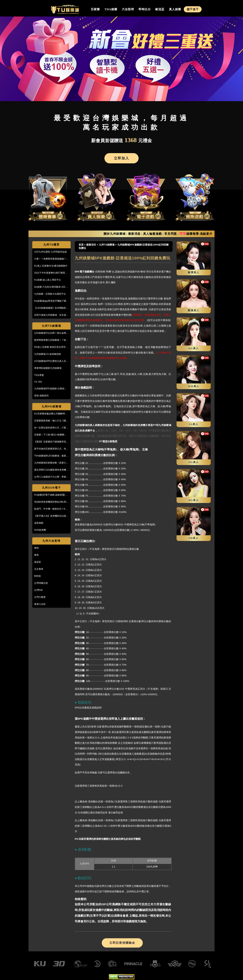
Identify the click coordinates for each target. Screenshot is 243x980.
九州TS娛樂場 (51, 326)
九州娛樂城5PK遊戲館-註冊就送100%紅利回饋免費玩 (50, 389)
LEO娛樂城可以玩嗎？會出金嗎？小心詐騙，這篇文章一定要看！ (51, 333)
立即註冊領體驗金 (122, 943)
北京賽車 (39, 569)
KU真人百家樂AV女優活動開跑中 (51, 266)
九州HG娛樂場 (52, 406)
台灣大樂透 (40, 597)
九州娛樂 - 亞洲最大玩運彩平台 (50, 294)
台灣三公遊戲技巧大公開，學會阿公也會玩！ (51, 477)
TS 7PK (38, 382)
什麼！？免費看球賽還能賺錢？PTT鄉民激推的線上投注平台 (50, 259)
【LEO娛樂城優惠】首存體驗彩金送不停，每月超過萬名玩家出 (51, 308)
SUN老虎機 (40, 530)
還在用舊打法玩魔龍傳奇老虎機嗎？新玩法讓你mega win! (50, 470)
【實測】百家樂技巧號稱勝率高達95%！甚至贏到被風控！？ (51, 442)
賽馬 (36, 555)
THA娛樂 (111, 9)
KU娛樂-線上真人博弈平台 (48, 280)
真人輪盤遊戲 (153, 234)
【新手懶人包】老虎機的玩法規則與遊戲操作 (51, 516)
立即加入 (121, 158)
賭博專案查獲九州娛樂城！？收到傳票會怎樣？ (51, 340)
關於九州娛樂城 (115, 234)
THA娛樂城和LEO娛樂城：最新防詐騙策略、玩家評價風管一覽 (51, 456)
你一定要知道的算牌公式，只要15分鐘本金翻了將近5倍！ (51, 428)
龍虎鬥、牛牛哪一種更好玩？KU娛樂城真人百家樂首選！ (51, 509)
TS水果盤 (39, 375)
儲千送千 (193, 9)
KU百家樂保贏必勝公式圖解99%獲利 (51, 414)
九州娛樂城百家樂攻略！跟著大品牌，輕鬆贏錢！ (51, 463)
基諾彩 (38, 562)
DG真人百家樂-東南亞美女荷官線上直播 (51, 347)
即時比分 (145, 9)
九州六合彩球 (51, 541)
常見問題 (171, 234)
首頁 (81, 245)
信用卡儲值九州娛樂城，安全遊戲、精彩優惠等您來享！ (50, 315)
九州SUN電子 (51, 488)
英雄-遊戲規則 (41, 396)
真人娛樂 (175, 9)
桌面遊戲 (39, 523)
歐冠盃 (160, 9)
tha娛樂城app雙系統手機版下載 (50, 301)
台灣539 (38, 590)
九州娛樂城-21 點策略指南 (48, 354)
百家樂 (95, 9)
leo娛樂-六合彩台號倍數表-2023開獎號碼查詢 (50, 287)
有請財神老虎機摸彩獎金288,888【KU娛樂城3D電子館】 (51, 502)
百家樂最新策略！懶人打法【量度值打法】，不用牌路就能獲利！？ (51, 421)
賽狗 (36, 548)
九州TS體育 (51, 245)
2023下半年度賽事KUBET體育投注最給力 (51, 273)
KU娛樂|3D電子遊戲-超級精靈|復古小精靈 (51, 495)
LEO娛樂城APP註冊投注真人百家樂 (51, 361)
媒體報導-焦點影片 (200, 234)
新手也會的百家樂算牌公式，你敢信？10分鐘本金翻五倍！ (51, 449)
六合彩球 (128, 9)
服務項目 (91, 245)
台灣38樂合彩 (41, 583)
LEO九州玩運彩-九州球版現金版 (50, 252)
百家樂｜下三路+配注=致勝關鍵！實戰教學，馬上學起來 (51, 435)
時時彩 (38, 576)
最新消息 (134, 234)
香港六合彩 (40, 604)
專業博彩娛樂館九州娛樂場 (48, 368)
